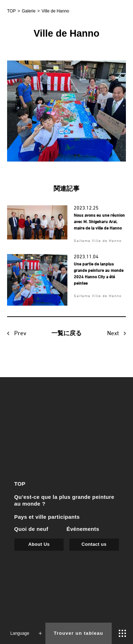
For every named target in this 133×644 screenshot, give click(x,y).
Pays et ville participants (47, 517)
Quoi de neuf (31, 529)
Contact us (94, 544)
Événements (83, 529)
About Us (39, 544)
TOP (20, 484)
